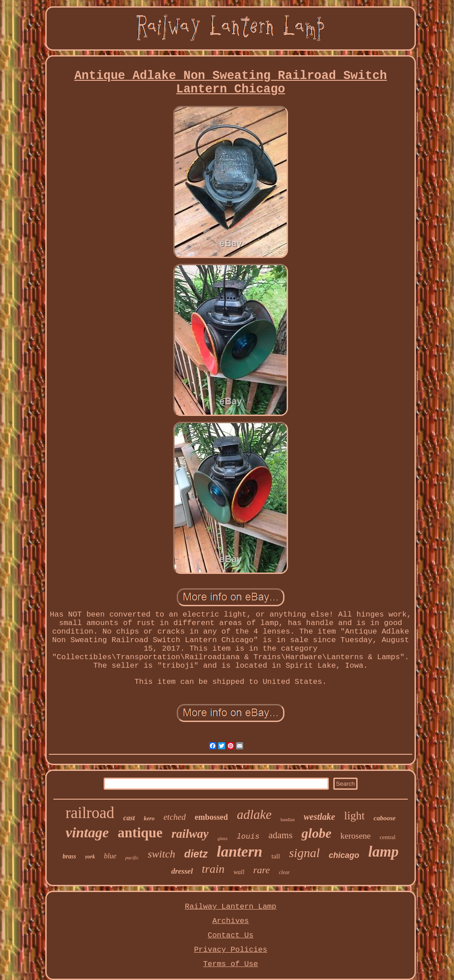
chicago (344, 855)
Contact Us (231, 935)
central (387, 837)
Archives (231, 921)
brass (69, 856)
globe (316, 833)
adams (280, 835)
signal (304, 853)
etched (175, 817)
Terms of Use (231, 964)
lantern (240, 851)
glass (223, 838)
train (213, 869)
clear (285, 872)
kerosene (356, 836)
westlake (319, 817)
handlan (288, 820)
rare (262, 870)
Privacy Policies (230, 950)
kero (149, 818)
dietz (196, 854)
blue (110, 856)
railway (190, 834)
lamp (384, 852)
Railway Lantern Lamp (231, 907)
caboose (385, 818)
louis (248, 837)
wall (239, 872)
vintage (87, 832)
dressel (182, 871)
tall (276, 856)
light (354, 816)
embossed (211, 817)
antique (140, 833)
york (90, 857)
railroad (90, 813)
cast (129, 818)
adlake (254, 814)
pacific (132, 857)
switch (161, 854)
